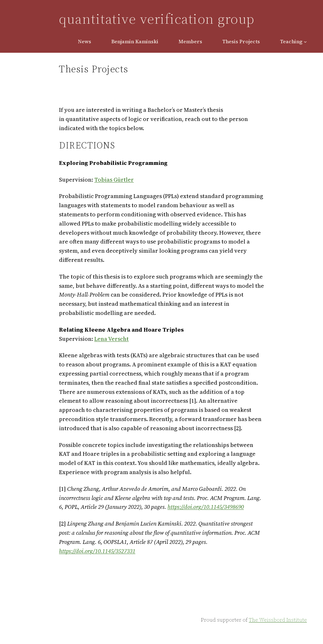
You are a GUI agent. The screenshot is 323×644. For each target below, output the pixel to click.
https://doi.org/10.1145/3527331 (97, 551)
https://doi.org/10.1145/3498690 (206, 507)
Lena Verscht (112, 339)
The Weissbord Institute (278, 620)
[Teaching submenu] (305, 42)
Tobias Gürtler (114, 180)
